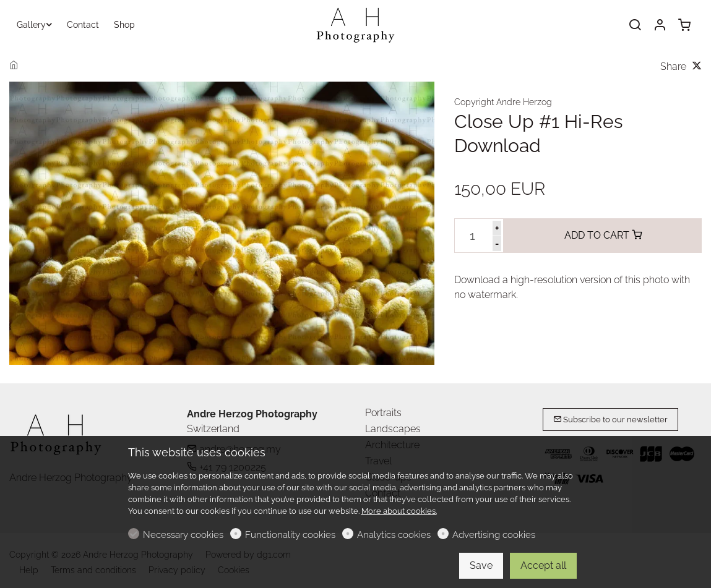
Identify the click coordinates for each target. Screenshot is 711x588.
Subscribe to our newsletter (610, 420)
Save (481, 565)
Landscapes (393, 429)
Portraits (383, 413)
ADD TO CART (603, 235)
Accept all (543, 565)
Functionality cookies (290, 535)
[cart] (684, 25)
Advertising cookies (494, 535)
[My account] (660, 25)
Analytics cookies (394, 535)
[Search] (635, 25)
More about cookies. (399, 511)
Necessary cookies (183, 535)
